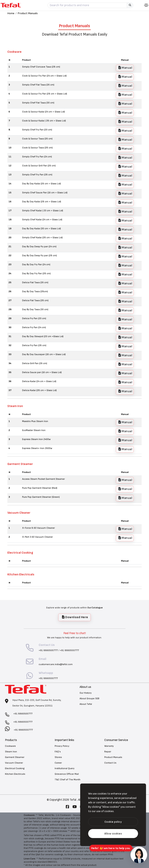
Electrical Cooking (15, 768)
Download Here (75, 617)
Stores (58, 757)
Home (11, 13)
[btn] (113, 822)
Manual (125, 68)
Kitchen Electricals (15, 774)
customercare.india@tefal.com (56, 664)
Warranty (109, 746)
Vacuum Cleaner (14, 763)
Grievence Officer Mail (67, 774)
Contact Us (110, 763)
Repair (108, 752)
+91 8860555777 (69, 650)
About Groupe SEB (89, 699)
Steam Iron (11, 752)
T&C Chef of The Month (68, 780)
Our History (86, 693)
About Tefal (86, 704)
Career (58, 763)
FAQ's (58, 752)
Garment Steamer (15, 757)
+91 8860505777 (48, 650)
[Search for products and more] (87, 5)
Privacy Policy (62, 746)
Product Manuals (28, 13)
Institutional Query (65, 768)
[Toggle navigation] (146, 5)
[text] (113, 834)
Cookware (10, 746)
